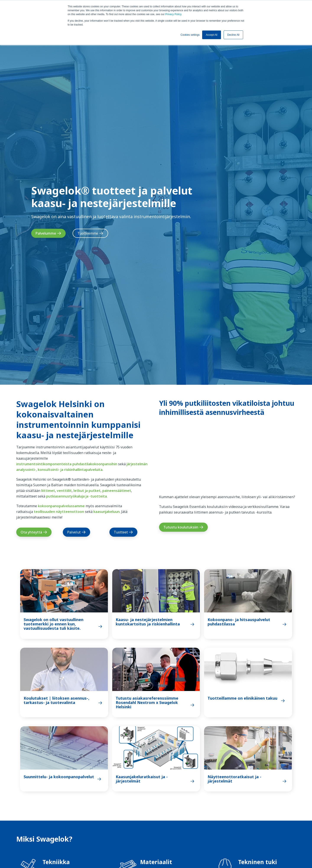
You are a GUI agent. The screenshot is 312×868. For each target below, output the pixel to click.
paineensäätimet (117, 491)
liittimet (48, 491)
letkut (79, 491)
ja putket (93, 491)
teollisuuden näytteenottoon (59, 512)
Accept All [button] (212, 35)
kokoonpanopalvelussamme (61, 506)
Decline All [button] (233, 35)
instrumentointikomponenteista (44, 464)
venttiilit (64, 491)
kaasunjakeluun (106, 512)
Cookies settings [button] (190, 35)
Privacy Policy (173, 14)
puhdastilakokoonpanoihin (95, 464)
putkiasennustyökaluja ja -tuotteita (76, 496)
